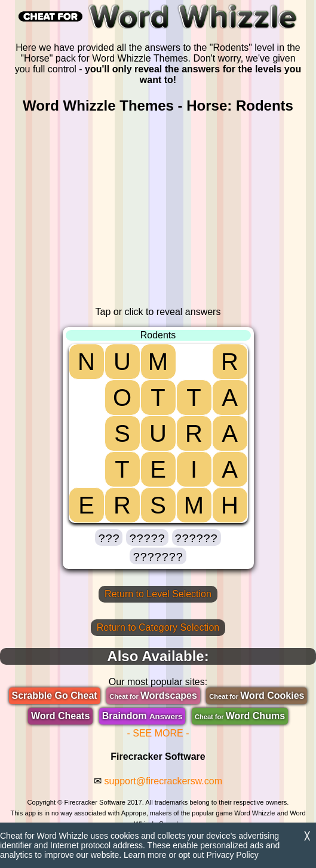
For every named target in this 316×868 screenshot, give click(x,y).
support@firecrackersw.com (163, 781)
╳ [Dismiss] (307, 836)
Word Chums (240, 716)
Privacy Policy (233, 855)
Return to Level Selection (158, 594)
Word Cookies (257, 696)
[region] (158, 210)
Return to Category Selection (158, 627)
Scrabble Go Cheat (55, 696)
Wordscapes (153, 696)
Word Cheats (60, 716)
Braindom (142, 716)
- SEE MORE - (158, 733)
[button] (109, 537)
